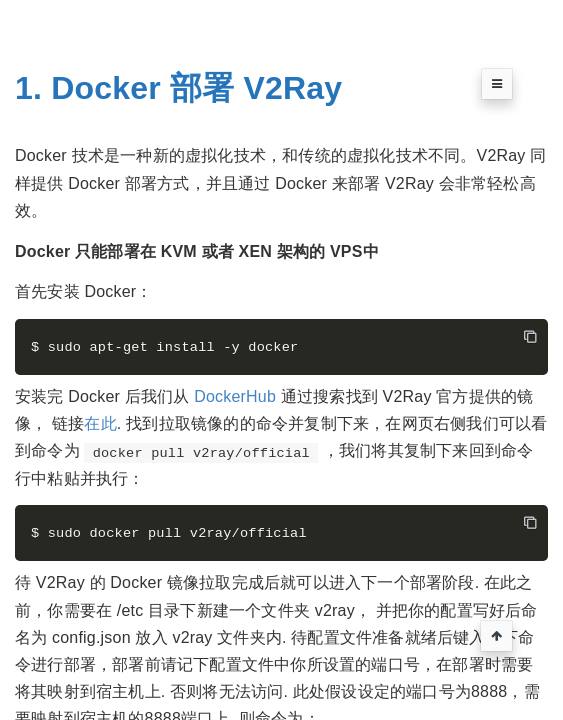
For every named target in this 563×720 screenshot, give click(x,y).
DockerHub (235, 397)
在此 (100, 425)
